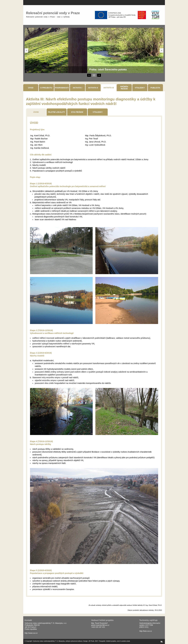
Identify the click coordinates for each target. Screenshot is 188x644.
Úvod (31, 88)
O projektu (46, 88)
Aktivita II (93, 88)
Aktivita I (77, 88)
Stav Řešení (77, 112)
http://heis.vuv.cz (146, 631)
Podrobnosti (62, 88)
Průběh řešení (124, 88)
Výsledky (140, 88)
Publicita (155, 88)
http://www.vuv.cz (31, 633)
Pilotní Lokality (57, 112)
